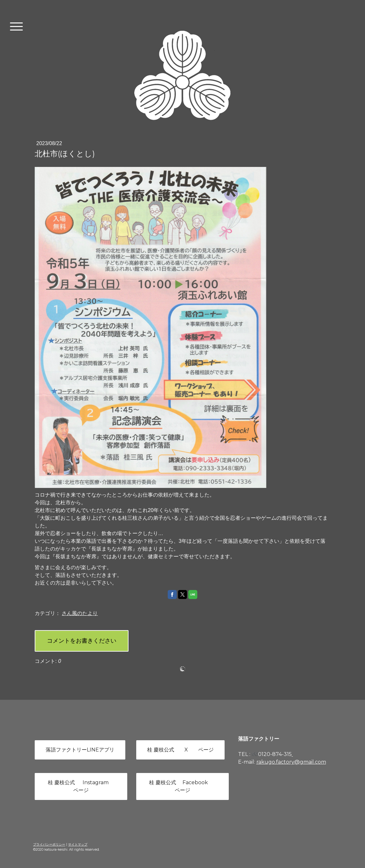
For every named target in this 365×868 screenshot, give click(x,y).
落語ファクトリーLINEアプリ (80, 750)
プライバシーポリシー (49, 844)
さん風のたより (80, 613)
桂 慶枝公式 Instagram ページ (81, 786)
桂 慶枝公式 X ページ (180, 750)
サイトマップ (78, 844)
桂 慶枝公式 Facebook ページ (182, 786)
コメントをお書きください (82, 641)
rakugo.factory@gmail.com (291, 762)
